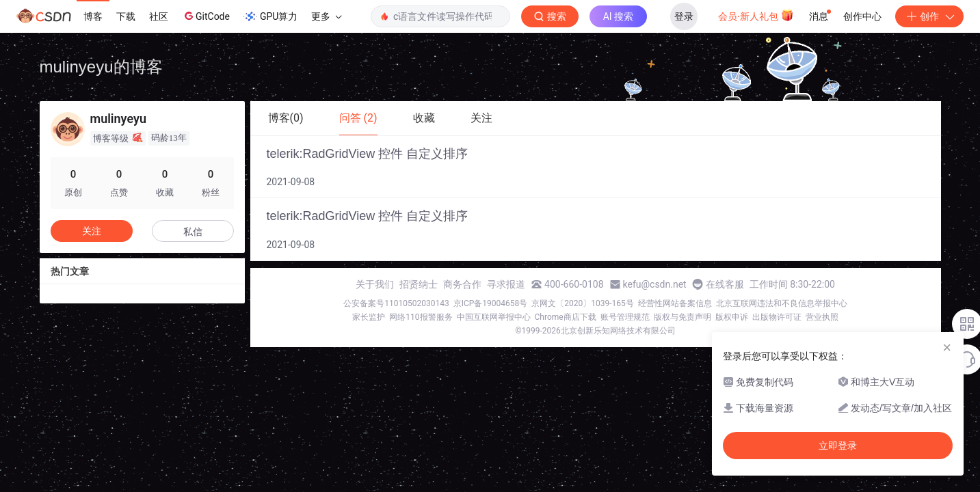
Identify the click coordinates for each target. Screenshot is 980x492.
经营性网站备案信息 (675, 303)
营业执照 (822, 317)
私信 (193, 232)
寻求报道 (506, 284)
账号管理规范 (625, 317)
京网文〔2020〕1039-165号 (583, 303)
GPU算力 (270, 16)
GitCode (206, 16)
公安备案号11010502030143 (396, 303)
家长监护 (369, 317)
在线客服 (725, 284)
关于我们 (375, 284)
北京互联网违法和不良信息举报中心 (782, 303)
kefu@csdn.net (655, 284)
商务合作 (462, 284)
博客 (93, 16)
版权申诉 (732, 317)
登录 (684, 16)
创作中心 (862, 16)
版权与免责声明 (683, 317)
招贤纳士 (419, 284)
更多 (326, 16)
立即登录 (838, 446)
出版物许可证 (777, 317)
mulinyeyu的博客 (101, 67)
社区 (159, 16)
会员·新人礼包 (756, 15)
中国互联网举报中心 (494, 317)
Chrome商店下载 (566, 317)
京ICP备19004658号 (491, 303)
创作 (929, 16)
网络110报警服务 (421, 317)
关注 (92, 231)
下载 (126, 16)
